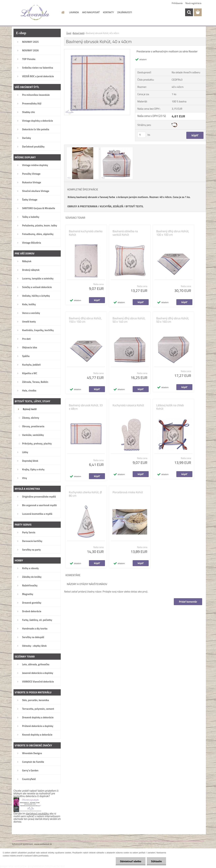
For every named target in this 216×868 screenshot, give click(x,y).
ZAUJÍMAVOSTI (125, 12)
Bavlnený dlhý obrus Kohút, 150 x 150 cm (85, 320)
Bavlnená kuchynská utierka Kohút (86, 233)
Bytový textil (78, 33)
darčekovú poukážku (38, 813)
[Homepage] (63, 12)
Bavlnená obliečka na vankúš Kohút (125, 233)
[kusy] (142, 135)
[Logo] (35, 13)
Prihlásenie (177, 3)
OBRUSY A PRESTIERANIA (82, 206)
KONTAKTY (108, 12)
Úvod (69, 33)
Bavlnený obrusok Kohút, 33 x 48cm (86, 407)
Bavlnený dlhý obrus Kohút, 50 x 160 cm (173, 320)
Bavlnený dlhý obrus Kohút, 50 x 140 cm (129, 320)
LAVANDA (74, 12)
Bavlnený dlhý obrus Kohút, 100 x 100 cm (173, 233)
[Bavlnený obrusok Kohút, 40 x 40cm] (97, 51)
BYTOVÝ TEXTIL (134, 206)
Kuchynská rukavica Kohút (128, 405)
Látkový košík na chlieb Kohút (170, 407)
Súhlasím (156, 861)
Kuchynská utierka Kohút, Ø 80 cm (85, 494)
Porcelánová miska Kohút (128, 492)
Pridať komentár (188, 602)
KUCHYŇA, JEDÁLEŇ (112, 206)
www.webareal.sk (43, 844)
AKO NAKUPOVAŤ (91, 12)
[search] (189, 12)
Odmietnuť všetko (131, 861)
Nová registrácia (193, 3)
